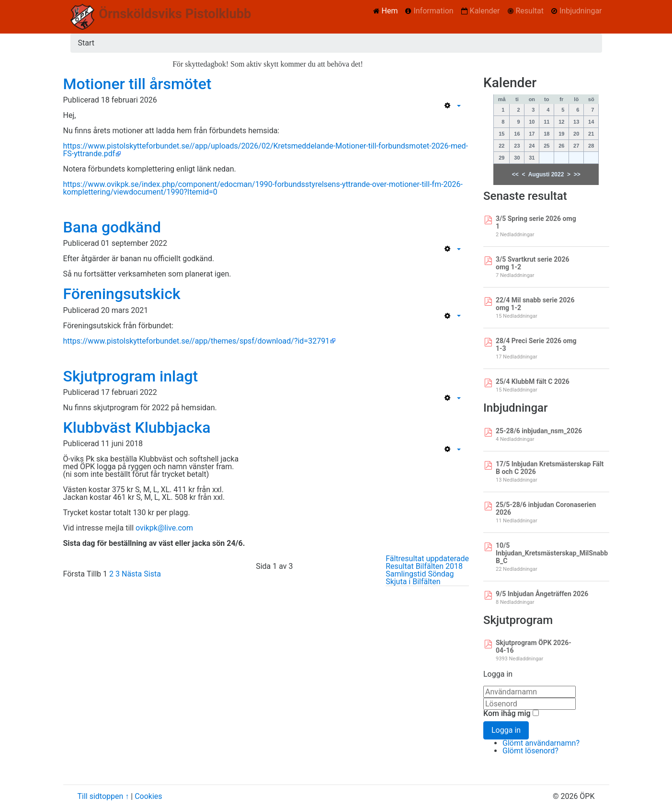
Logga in (506, 730)
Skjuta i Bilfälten (413, 582)
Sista (152, 574)
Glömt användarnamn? (541, 743)
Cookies (148, 796)
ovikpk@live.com (164, 528)
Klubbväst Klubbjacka (137, 427)
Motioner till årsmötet (137, 84)
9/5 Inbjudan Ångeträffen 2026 (542, 594)
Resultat (530, 11)
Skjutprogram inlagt (131, 376)
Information (433, 11)
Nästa (132, 574)
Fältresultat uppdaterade (427, 559)
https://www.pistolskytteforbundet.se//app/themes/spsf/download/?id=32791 (197, 341)
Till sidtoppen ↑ (103, 796)
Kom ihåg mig (507, 714)
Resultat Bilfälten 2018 (424, 566)
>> (577, 174)
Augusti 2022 (546, 174)
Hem (390, 11)
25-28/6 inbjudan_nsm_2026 (539, 431)
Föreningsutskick (122, 294)
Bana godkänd (112, 227)
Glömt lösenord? (530, 751)
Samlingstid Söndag (420, 574)
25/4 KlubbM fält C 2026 (533, 381)
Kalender (485, 11)
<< (515, 174)
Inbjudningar (581, 11)
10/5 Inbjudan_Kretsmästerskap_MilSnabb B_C (552, 553)
